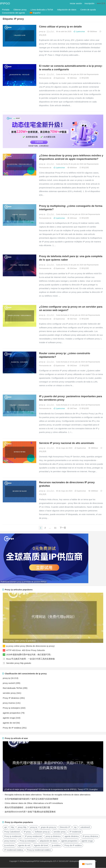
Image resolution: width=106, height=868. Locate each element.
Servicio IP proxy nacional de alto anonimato (67, 443)
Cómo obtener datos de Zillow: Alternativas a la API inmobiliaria (34, 803)
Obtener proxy (20, 10)
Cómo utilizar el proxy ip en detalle (60, 27)
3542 (72, 268)
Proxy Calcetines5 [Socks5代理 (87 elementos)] (12, 832)
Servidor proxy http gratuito (19, 663)
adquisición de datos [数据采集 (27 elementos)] (48, 841)
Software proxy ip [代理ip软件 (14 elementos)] (42, 832)
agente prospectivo (12, 713)
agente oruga (9, 718)
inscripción (90, 3)
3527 (72, 319)
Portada (6, 10)
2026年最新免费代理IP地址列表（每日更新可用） (29, 655)
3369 (93, 491)
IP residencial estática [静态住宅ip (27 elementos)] (14, 850)
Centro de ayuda (88, 10)
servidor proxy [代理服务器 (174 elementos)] (60, 832)
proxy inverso (9, 703)
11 (55, 528)
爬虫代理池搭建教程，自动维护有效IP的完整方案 (27, 808)
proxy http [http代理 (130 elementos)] (22, 827)
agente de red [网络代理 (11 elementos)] (24, 846)
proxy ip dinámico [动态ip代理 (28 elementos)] (53, 837)
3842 (72, 78)
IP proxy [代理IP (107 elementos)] (27, 832)
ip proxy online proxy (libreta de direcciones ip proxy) (30, 646)
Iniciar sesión (76, 3)
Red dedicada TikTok (12, 688)
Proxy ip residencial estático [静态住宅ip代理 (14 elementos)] (39, 850)
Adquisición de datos (67, 10)
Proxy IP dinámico (11, 698)
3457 (72, 408)
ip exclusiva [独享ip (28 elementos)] (9, 846)
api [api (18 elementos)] (6, 827)
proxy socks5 (9, 683)
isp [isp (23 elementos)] (75, 827)
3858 (93, 448)
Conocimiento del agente (14, 13)
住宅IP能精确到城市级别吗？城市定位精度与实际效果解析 (32, 799)
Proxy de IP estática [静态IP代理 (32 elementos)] (73, 846)
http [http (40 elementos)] (12, 827)
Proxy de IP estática (12, 728)
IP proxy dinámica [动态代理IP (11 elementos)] (90, 837)
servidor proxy (9, 693)
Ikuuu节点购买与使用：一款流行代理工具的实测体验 (31, 659)
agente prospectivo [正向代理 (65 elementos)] (69, 841)
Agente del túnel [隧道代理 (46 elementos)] (41, 846)
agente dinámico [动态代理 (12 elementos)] (72, 837)
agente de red (9, 723)
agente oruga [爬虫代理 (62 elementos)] (87, 841)
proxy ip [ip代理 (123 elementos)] (34, 827)
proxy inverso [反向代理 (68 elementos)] (10, 841)
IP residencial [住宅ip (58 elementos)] (75, 832)
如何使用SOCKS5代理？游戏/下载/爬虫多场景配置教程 (30, 812)
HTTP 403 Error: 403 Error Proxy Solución (26, 651)
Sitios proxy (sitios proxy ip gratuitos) (20, 641)
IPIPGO (5, 3)
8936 (72, 168)
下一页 (63, 528)
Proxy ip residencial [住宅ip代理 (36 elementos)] (13, 837)
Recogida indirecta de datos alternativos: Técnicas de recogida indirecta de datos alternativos (48, 795)
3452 (72, 366)
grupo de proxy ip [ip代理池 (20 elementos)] (48, 827)
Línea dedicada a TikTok (42, 10)
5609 (92, 32)
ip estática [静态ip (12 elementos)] (56, 846)
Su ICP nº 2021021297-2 (60, 861)
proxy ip (42, 32)
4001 (72, 218)
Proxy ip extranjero (11, 708)
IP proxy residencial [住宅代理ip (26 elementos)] (33, 837)
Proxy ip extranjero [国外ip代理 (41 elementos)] (28, 841)
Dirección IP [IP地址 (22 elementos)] (65, 827)
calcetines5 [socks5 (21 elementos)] (85, 827)
